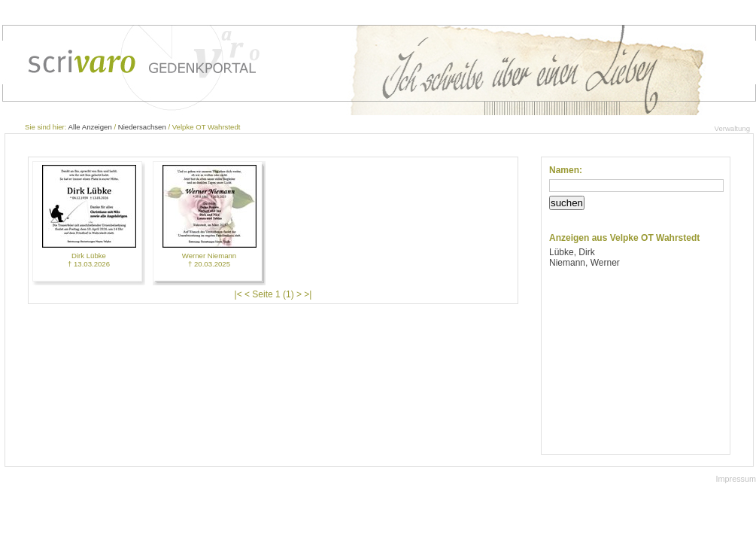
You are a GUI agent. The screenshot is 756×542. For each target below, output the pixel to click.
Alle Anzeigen (90, 127)
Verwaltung (732, 128)
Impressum (736, 479)
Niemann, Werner (584, 263)
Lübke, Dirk (572, 252)
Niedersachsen (142, 127)
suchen (567, 203)
